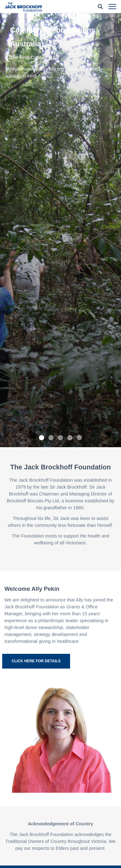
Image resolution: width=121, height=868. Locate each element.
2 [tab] (51, 438)
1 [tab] (42, 438)
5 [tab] (80, 438)
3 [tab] (61, 438)
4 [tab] (70, 438)
